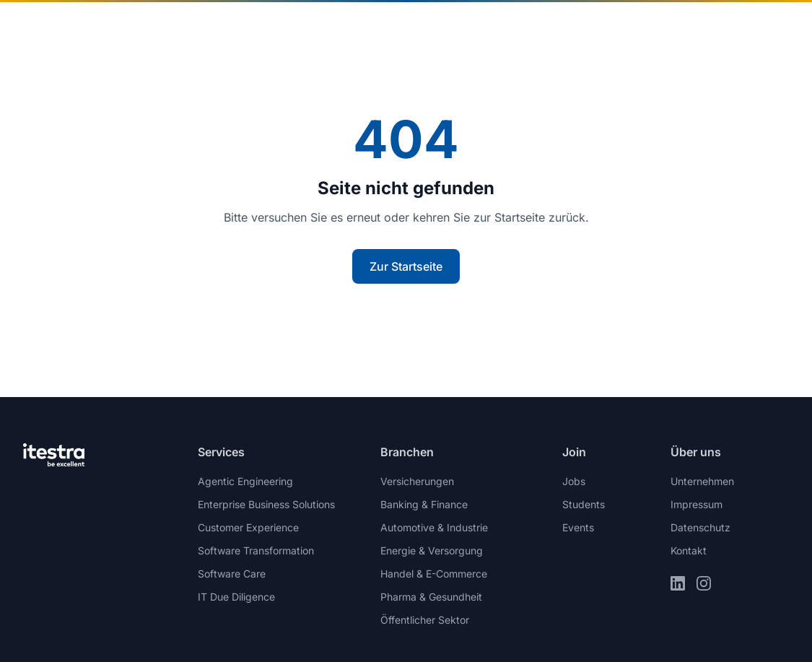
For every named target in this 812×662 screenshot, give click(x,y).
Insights (462, 29)
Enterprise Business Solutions (266, 504)
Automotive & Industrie (434, 527)
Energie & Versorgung (432, 550)
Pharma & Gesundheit (431, 597)
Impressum (697, 504)
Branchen (298, 29)
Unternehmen (544, 29)
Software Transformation (256, 550)
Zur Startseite (406, 266)
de (680, 29)
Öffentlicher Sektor (425, 620)
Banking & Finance (424, 504)
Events (578, 527)
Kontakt (753, 29)
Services (386, 29)
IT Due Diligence (236, 597)
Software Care (232, 574)
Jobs (574, 481)
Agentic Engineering (245, 481)
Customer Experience (248, 527)
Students (584, 504)
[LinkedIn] (678, 583)
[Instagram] (704, 583)
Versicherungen (417, 481)
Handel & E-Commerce (434, 574)
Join (624, 29)
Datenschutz (700, 527)
